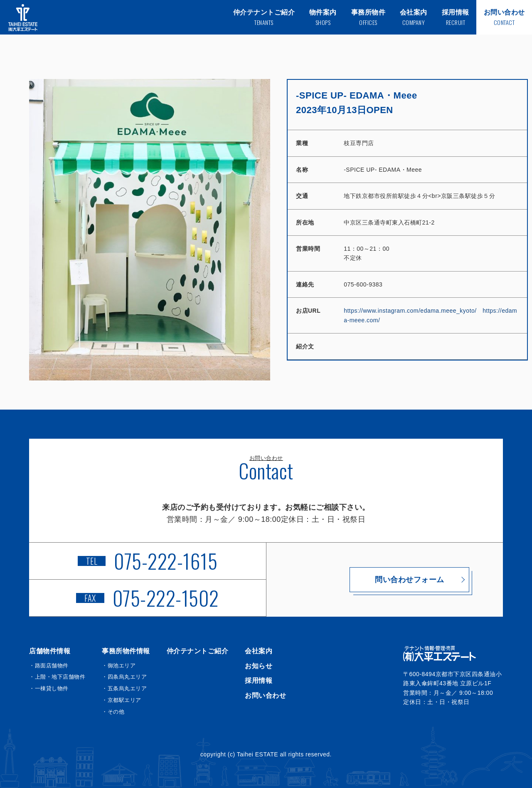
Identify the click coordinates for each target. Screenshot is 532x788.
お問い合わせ (265, 695)
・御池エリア (119, 666)
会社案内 (259, 651)
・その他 (113, 712)
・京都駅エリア (122, 700)
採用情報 (259, 681)
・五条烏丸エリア (124, 688)
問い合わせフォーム (385, 580)
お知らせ (259, 666)
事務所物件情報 (126, 651)
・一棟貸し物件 (49, 688)
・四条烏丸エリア (124, 677)
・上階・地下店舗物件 (57, 677)
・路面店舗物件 (49, 666)
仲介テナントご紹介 (198, 651)
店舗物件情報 (50, 651)
